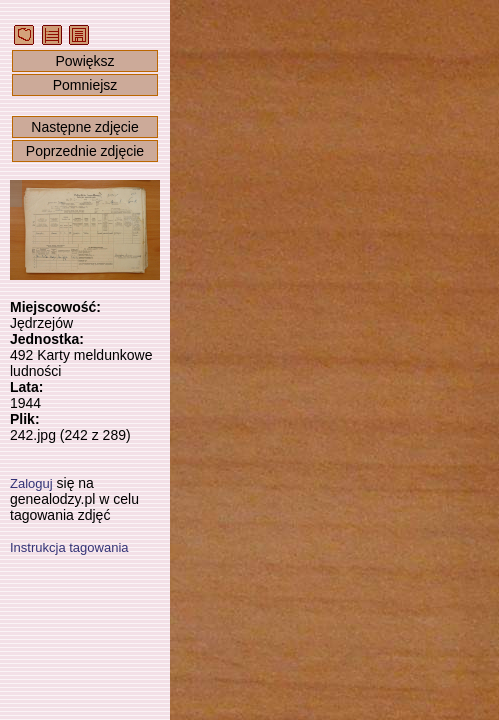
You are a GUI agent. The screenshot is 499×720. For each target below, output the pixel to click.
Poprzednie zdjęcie (85, 151)
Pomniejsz (85, 85)
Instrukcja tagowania (69, 547)
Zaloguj (31, 483)
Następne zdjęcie (84, 127)
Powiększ (84, 61)
